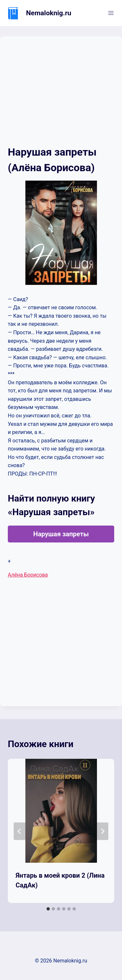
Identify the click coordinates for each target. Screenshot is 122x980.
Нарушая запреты (61, 534)
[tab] (48, 909)
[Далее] (102, 831)
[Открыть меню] (111, 13)
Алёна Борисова (28, 575)
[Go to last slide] (20, 831)
